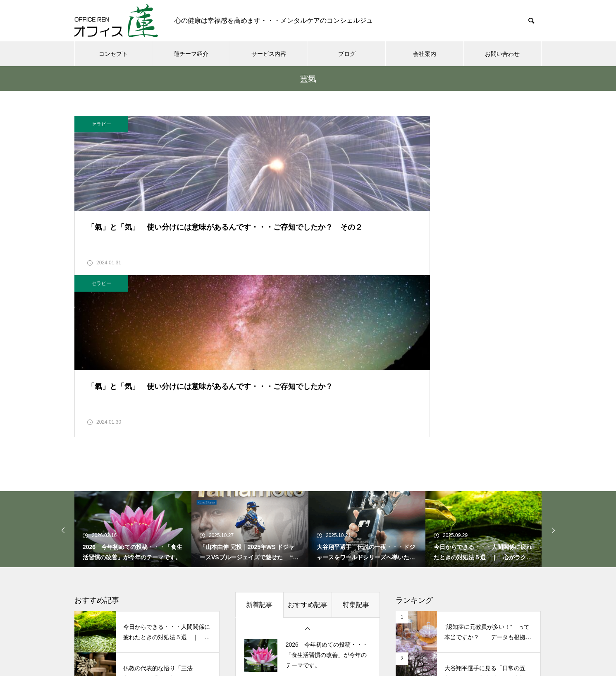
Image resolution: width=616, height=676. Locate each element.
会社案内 (425, 54)
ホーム (151, 639)
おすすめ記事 (308, 470)
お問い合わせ (502, 54)
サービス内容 (269, 54)
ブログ (347, 54)
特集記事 (356, 470)
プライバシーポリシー (445, 639)
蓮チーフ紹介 (191, 54)
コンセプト (113, 54)
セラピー (101, 124)
